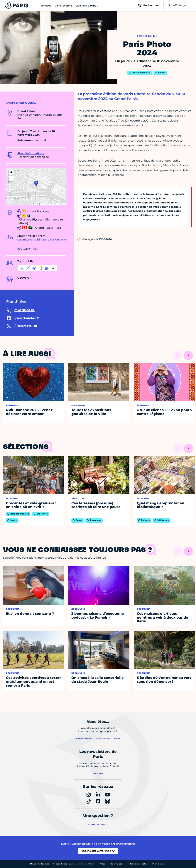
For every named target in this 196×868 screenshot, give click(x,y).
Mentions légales (40, 864)
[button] (36, 183)
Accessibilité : (74, 864)
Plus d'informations (31, 153)
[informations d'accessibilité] (37, 268)
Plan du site (159, 864)
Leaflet (36, 204)
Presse (103, 864)
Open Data (116, 864)
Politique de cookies (137, 864)
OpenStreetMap (53, 204)
